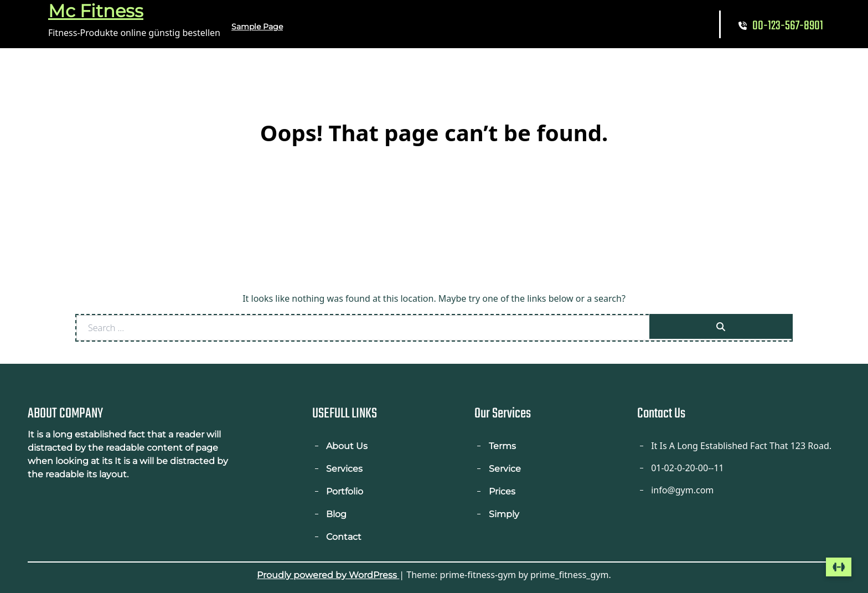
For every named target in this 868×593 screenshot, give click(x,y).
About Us (347, 446)
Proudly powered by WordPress (328, 575)
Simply (504, 514)
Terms (502, 446)
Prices (502, 491)
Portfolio (345, 491)
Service (505, 469)
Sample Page (257, 27)
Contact (344, 537)
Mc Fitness (96, 11)
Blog (336, 514)
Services (344, 469)
